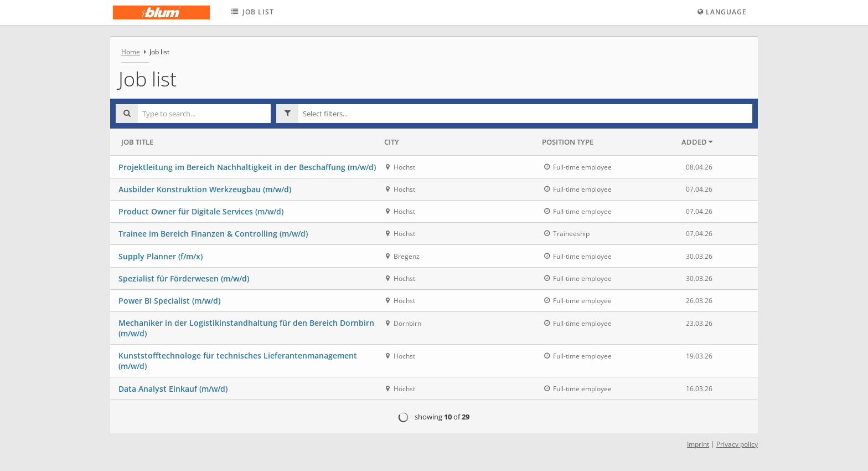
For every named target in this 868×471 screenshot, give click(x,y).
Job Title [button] (137, 142)
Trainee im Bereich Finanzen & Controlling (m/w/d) (213, 234)
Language (722, 12)
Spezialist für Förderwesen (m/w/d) (184, 278)
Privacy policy (737, 444)
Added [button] (697, 142)
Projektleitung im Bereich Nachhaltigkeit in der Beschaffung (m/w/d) (247, 167)
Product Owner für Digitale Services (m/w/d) (201, 211)
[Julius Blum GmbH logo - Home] (161, 12)
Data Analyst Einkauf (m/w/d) (173, 389)
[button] (525, 114)
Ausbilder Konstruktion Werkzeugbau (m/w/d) (205, 189)
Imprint (698, 444)
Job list (252, 12)
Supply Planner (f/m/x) (161, 256)
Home (131, 52)
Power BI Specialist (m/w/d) (169, 301)
